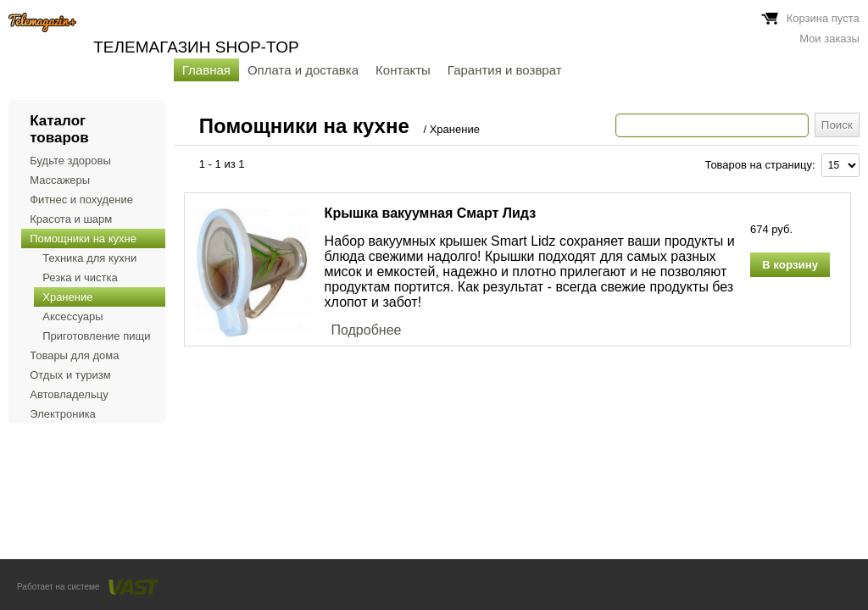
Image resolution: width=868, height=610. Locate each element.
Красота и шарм (71, 219)
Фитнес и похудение (81, 200)
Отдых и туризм (70, 375)
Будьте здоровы (70, 161)
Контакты (403, 70)
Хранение (67, 297)
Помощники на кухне (83, 238)
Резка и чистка (80, 277)
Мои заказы (829, 39)
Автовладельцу (69, 394)
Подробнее (366, 330)
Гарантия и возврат (505, 70)
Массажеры (60, 180)
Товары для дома (74, 355)
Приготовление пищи (96, 336)
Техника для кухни (89, 258)
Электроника (63, 414)
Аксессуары (72, 316)
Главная (206, 70)
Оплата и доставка (303, 70)
